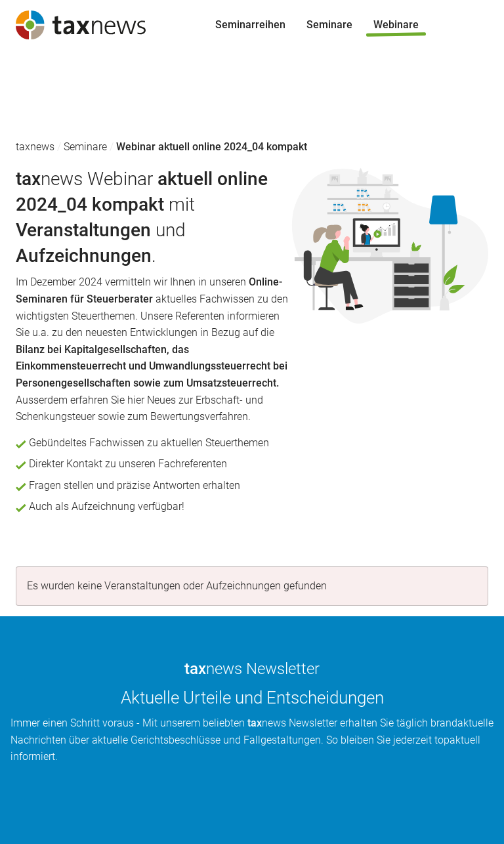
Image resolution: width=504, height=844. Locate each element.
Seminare (33, 101)
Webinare (33, 126)
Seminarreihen (46, 75)
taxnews (35, 147)
